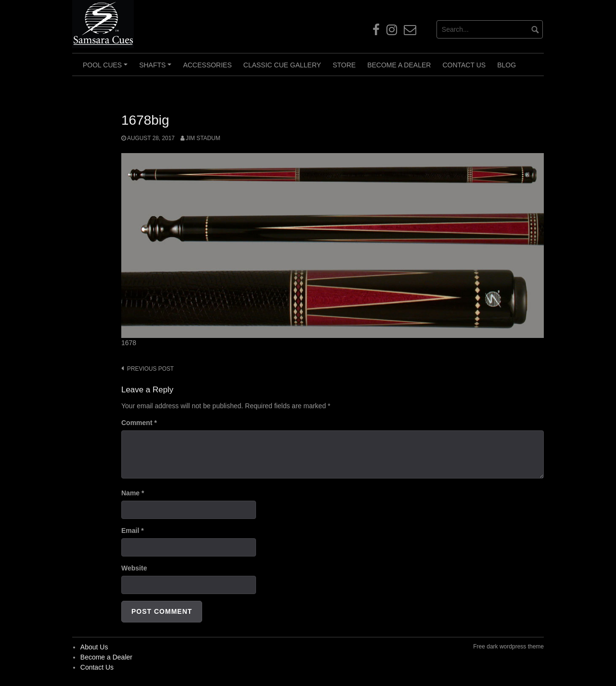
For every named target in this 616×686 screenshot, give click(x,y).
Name (133, 493)
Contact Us (464, 65)
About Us (94, 647)
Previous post (150, 369)
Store (344, 65)
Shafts (157, 68)
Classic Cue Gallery (282, 65)
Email (133, 531)
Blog (507, 65)
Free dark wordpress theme (508, 647)
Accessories (207, 65)
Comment (139, 423)
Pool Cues (107, 68)
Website (134, 568)
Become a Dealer (399, 65)
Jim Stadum (203, 138)
